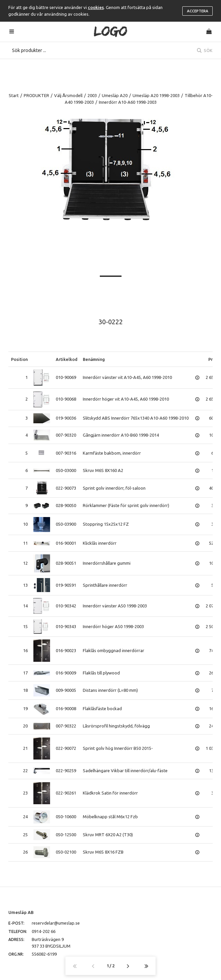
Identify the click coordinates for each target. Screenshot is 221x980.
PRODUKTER (36, 95)
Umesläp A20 (115, 95)
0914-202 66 (44, 931)
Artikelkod (67, 359)
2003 (92, 95)
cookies (96, 7)
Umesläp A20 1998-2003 (156, 95)
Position (19, 359)
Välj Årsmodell (68, 95)
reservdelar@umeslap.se (56, 923)
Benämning (94, 359)
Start (14, 95)
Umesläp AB (21, 912)
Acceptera (198, 11)
